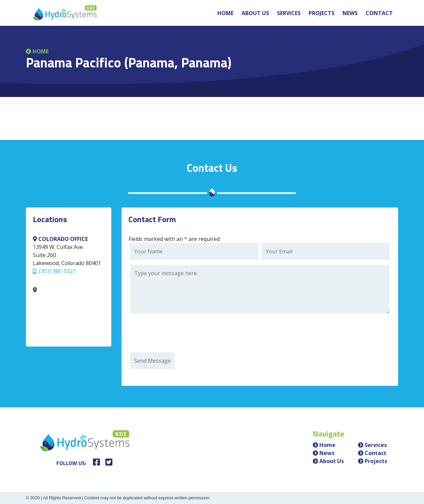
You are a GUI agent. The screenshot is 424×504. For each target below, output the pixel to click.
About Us (255, 13)
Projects (322, 13)
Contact (379, 13)
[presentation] (181, 334)
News (350, 13)
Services (289, 13)
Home (225, 13)
